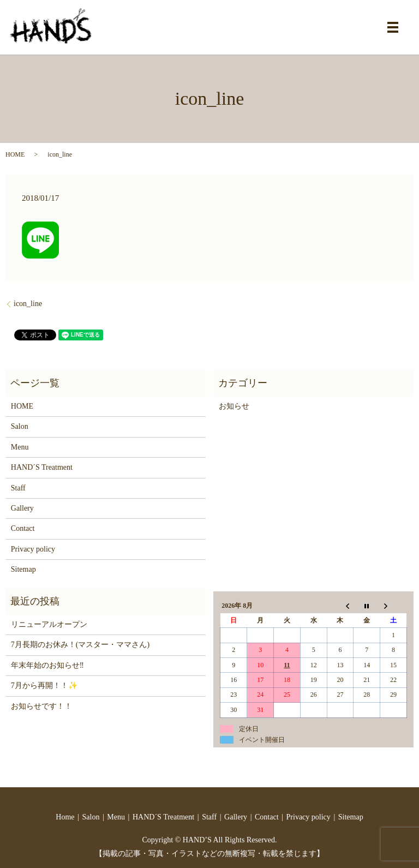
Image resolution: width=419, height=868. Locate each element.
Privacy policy (33, 549)
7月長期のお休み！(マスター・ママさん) (80, 645)
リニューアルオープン (49, 624)
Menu (20, 447)
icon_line (28, 304)
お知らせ (234, 406)
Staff (18, 488)
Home (65, 817)
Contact (23, 528)
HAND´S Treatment (42, 467)
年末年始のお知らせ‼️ (47, 665)
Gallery (22, 508)
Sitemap (23, 569)
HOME (15, 154)
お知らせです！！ (41, 706)
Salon (20, 426)
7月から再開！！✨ (44, 686)
